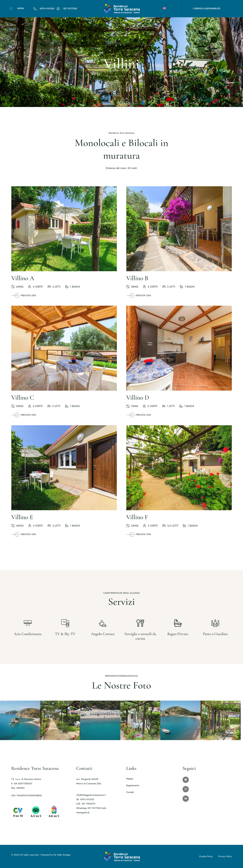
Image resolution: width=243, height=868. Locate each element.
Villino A (23, 282)
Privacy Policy (225, 856)
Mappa (130, 779)
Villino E (22, 521)
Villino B (137, 282)
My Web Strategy (62, 855)
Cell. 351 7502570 (86, 804)
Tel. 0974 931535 (85, 799)
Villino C (23, 402)
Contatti (130, 792)
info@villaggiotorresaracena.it (91, 795)
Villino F (137, 521)
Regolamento (133, 785)
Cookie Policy (206, 856)
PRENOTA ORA (24, 300)
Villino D (138, 402)
